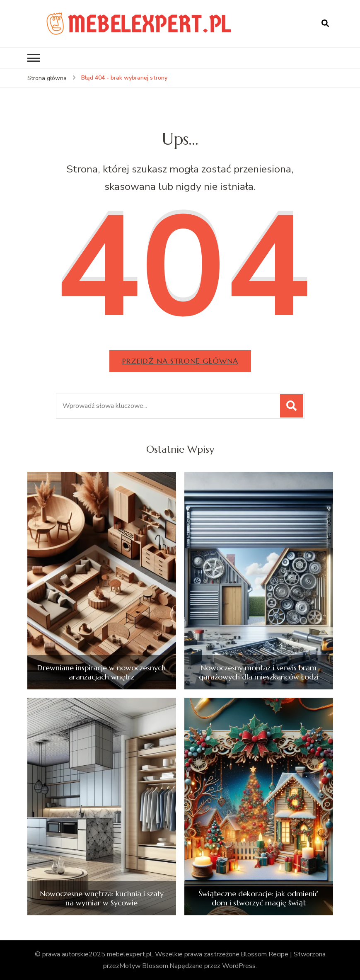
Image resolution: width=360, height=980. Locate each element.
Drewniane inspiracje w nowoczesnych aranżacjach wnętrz (101, 672)
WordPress (239, 966)
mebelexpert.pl (129, 954)
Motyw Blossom (144, 966)
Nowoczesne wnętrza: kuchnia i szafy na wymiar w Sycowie (102, 898)
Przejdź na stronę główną (180, 361)
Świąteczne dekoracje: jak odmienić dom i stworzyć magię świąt (259, 898)
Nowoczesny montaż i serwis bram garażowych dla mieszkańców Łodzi (259, 672)
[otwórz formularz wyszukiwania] (325, 24)
